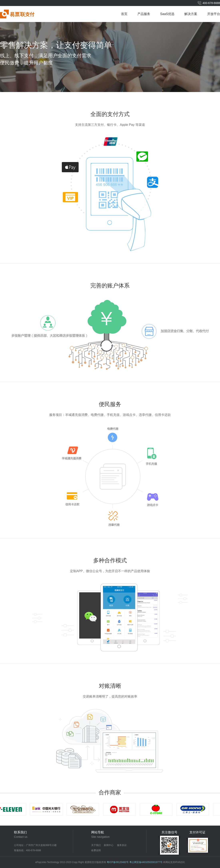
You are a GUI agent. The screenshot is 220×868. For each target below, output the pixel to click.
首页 (124, 14)
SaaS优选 (167, 14)
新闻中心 (109, 845)
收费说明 (96, 850)
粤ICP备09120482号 (118, 862)
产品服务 (144, 14)
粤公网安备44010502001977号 (146, 862)
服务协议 (122, 845)
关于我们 (96, 845)
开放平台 (214, 14)
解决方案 (191, 14)
